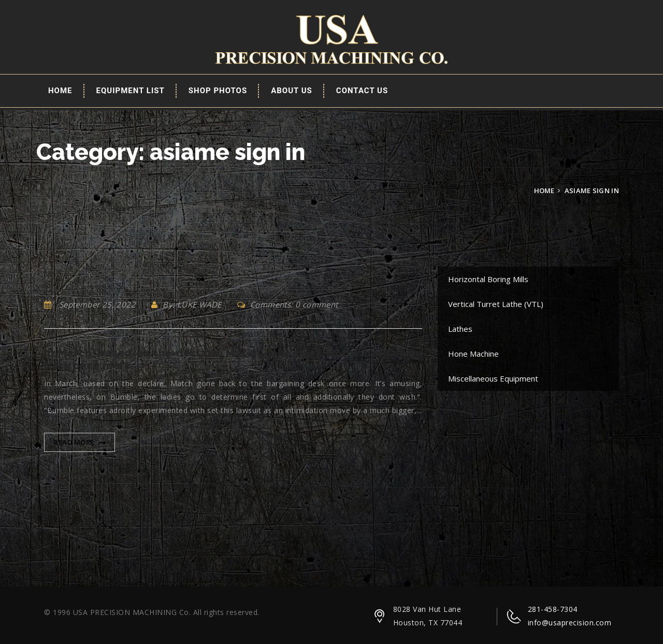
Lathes (460, 329)
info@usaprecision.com (570, 623)
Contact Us (362, 91)
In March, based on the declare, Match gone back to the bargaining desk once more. (233, 359)
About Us (292, 91)
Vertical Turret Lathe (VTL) (496, 304)
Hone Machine (473, 354)
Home (60, 91)
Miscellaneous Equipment (493, 378)
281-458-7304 (553, 609)
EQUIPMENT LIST (131, 91)
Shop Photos (218, 91)
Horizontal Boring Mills (488, 279)
